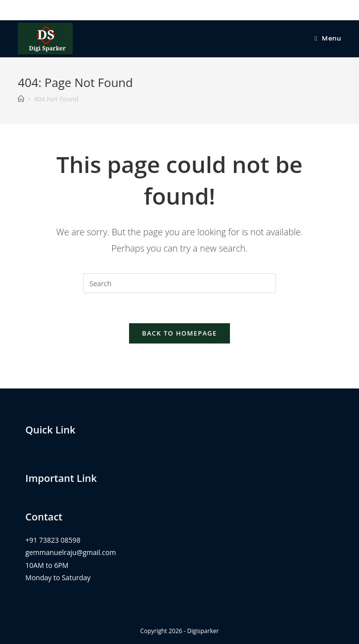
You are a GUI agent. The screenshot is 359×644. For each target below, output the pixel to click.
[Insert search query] (179, 283)
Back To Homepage (179, 333)
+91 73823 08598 (53, 540)
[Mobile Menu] (328, 38)
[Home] (21, 99)
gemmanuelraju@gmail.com (70, 552)
